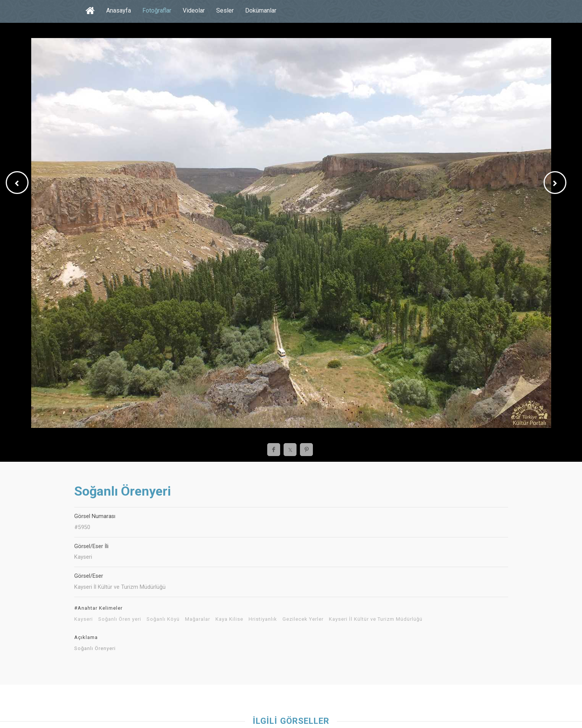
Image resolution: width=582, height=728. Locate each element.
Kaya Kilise (229, 619)
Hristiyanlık (263, 619)
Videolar (194, 10)
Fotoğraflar (157, 10)
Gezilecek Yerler (303, 619)
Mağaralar (198, 619)
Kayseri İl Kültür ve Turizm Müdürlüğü (376, 619)
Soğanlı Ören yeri (120, 619)
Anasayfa (119, 10)
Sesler (225, 10)
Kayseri (84, 619)
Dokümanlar (261, 10)
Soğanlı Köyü (163, 619)
